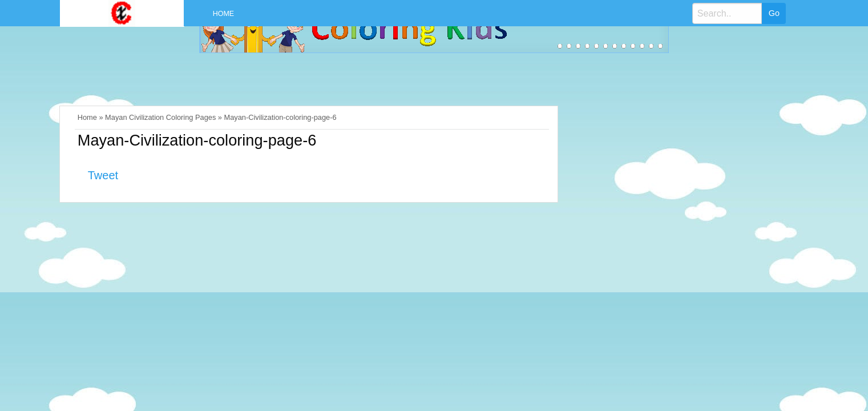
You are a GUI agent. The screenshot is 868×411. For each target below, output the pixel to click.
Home (223, 14)
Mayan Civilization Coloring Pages (160, 117)
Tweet (103, 175)
